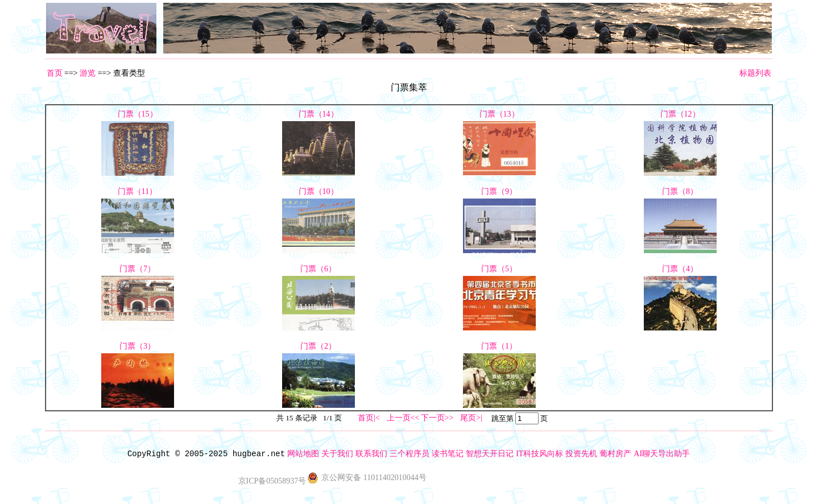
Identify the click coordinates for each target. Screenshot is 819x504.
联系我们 (371, 454)
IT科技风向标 (539, 454)
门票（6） (318, 269)
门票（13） (499, 114)
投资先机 (581, 454)
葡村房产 (615, 454)
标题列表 (755, 73)
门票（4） (680, 269)
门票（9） (499, 191)
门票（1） (499, 346)
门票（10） (318, 191)
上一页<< (403, 418)
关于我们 (337, 454)
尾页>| (471, 418)
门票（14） (318, 114)
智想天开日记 (490, 454)
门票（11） (137, 191)
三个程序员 (409, 454)
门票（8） (680, 191)
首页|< (369, 418)
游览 (88, 73)
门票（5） (499, 269)
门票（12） (680, 114)
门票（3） (137, 346)
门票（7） (137, 269)
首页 (55, 73)
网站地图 (303, 454)
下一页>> (437, 418)
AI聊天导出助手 (662, 454)
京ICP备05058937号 (272, 481)
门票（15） (138, 114)
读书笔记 (448, 454)
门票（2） (318, 346)
